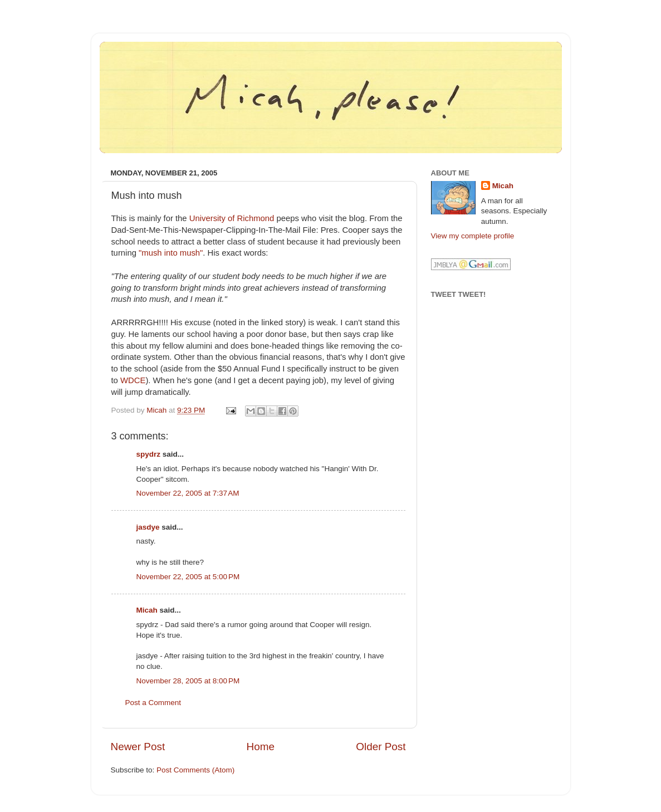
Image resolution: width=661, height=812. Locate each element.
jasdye (148, 527)
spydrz (149, 454)
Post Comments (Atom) (195, 770)
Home (261, 747)
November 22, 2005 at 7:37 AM (188, 493)
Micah (147, 610)
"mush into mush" (171, 253)
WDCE (133, 380)
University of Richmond (232, 218)
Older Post (381, 747)
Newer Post (138, 747)
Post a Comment (153, 703)
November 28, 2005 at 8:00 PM (188, 681)
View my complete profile (473, 236)
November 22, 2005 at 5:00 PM (188, 577)
